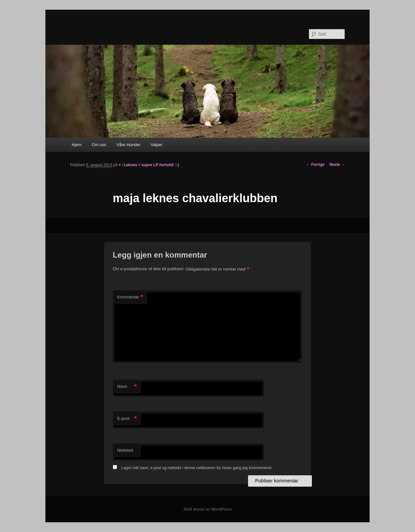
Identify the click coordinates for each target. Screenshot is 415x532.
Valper (157, 145)
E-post (127, 419)
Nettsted (125, 450)
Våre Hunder (128, 145)
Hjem (77, 145)
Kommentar (130, 297)
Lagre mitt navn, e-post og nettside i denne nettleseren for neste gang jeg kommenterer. (197, 468)
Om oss (99, 145)
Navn (127, 387)
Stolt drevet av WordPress (207, 509)
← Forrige (315, 165)
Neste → (337, 165)
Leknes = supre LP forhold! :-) (151, 165)
